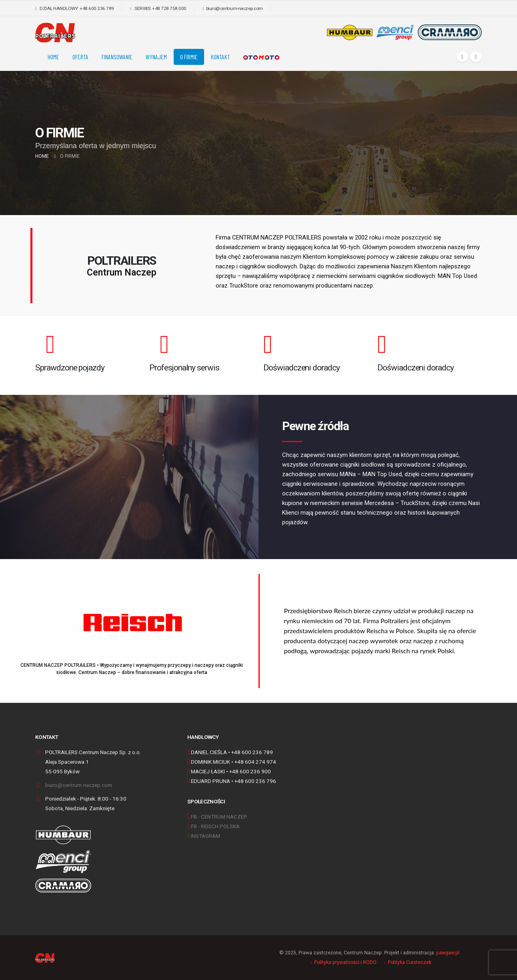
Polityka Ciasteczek (410, 962)
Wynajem (156, 57)
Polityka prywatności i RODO (345, 962)
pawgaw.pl (448, 953)
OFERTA (80, 57)
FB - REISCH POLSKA (215, 826)
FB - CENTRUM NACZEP (219, 817)
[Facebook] (462, 57)
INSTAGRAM (205, 836)
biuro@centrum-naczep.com (79, 785)
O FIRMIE (189, 57)
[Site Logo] (55, 33)
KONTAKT (220, 57)
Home (53, 57)
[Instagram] (476, 57)
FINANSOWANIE (117, 57)
